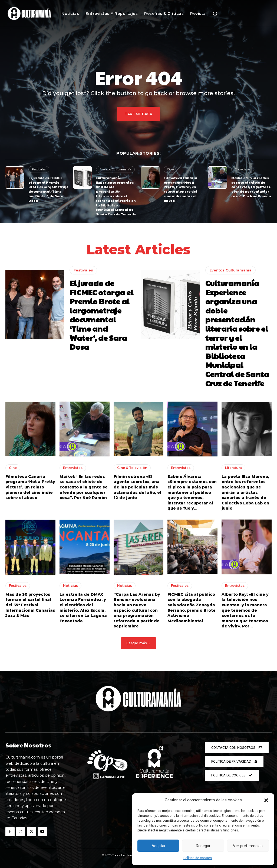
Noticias (70, 586)
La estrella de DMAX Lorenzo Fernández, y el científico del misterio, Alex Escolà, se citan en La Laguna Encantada (83, 608)
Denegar (203, 846)
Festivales (39, 169)
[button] (266, 800)
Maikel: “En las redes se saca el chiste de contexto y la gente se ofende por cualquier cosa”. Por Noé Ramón (251, 187)
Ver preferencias (248, 846)
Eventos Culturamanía (115, 169)
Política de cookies (198, 858)
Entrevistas (243, 169)
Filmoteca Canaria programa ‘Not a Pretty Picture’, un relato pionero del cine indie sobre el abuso (180, 189)
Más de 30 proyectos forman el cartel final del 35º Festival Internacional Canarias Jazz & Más (30, 605)
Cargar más (139, 643)
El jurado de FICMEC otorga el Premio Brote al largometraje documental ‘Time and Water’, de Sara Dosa (48, 189)
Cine (170, 169)
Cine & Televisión (132, 468)
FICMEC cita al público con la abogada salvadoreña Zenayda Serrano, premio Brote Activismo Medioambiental (192, 608)
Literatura (233, 468)
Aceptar (159, 846)
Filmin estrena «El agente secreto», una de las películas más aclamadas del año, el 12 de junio (137, 487)
